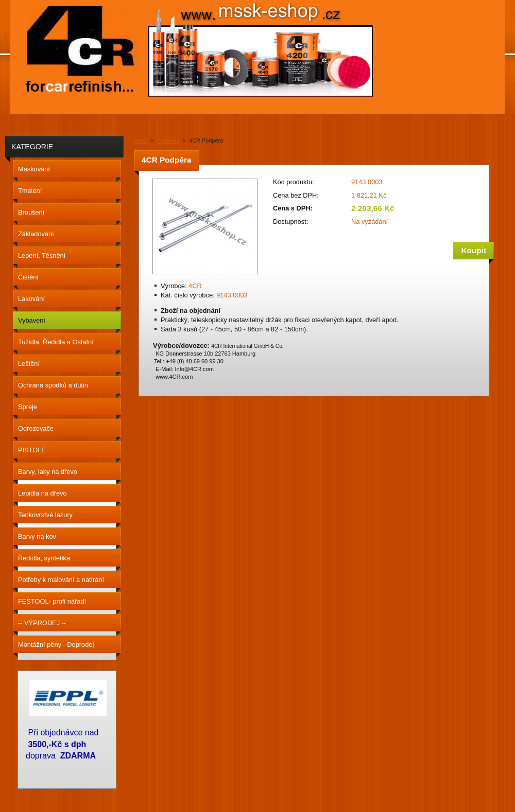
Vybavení (168, 140)
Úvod (140, 140)
